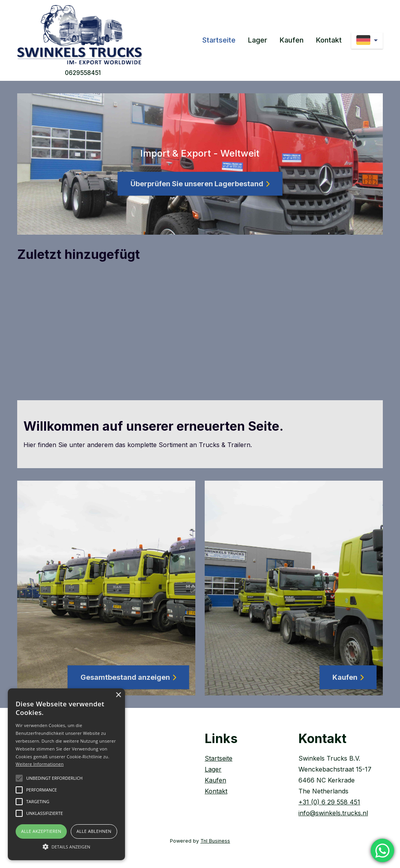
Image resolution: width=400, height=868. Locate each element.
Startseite (219, 40)
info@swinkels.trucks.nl (333, 813)
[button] (66, 847)
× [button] (118, 695)
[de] (367, 41)
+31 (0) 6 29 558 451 (329, 802)
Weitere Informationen (40, 764)
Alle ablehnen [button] (94, 831)
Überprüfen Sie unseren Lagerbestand (200, 184)
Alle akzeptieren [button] (41, 831)
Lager (258, 40)
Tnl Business (215, 841)
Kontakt (329, 40)
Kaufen (292, 40)
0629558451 (83, 73)
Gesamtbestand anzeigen (128, 677)
